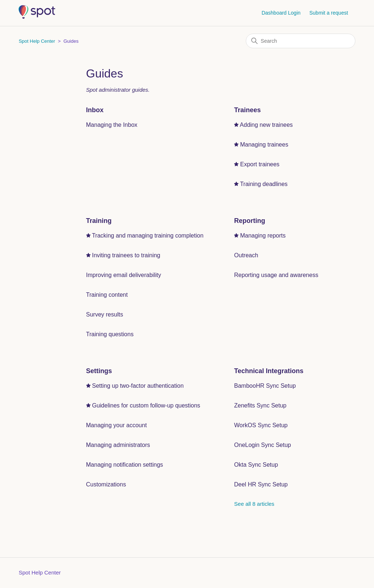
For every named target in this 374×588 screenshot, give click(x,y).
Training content (107, 295)
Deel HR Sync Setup (261, 484)
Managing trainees (264, 145)
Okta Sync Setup (256, 465)
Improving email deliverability (124, 275)
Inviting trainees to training (126, 255)
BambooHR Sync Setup (265, 386)
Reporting (250, 221)
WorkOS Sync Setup (261, 425)
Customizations (106, 484)
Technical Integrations (269, 371)
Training (99, 221)
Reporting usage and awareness (276, 275)
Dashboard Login (281, 13)
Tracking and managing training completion (148, 236)
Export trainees (260, 164)
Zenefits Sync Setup (260, 405)
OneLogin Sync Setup (263, 445)
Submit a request (329, 13)
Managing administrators (118, 445)
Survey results (105, 314)
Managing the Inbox (112, 125)
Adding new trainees (266, 125)
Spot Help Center (37, 41)
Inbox (95, 110)
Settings (99, 371)
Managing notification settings (125, 465)
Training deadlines (264, 184)
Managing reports (263, 236)
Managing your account (117, 425)
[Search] (301, 41)
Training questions (110, 334)
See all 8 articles (254, 504)
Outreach (246, 255)
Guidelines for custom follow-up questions (146, 405)
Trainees (247, 110)
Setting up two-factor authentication (138, 386)
